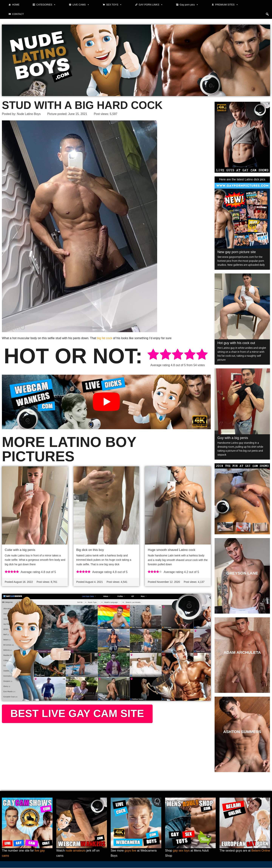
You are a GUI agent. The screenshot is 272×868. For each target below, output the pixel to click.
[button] (267, 14)
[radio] (153, 355)
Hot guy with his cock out (236, 343)
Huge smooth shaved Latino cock (171, 550)
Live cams (81, 5)
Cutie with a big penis (20, 550)
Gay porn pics (189, 5)
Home (16, 5)
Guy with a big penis (233, 438)
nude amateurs (76, 851)
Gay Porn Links (151, 5)
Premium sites (227, 5)
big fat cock (105, 338)
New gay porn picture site (237, 252)
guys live (131, 851)
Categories (46, 5)
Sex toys (114, 5)
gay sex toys (181, 851)
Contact (18, 14)
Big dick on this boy (90, 550)
